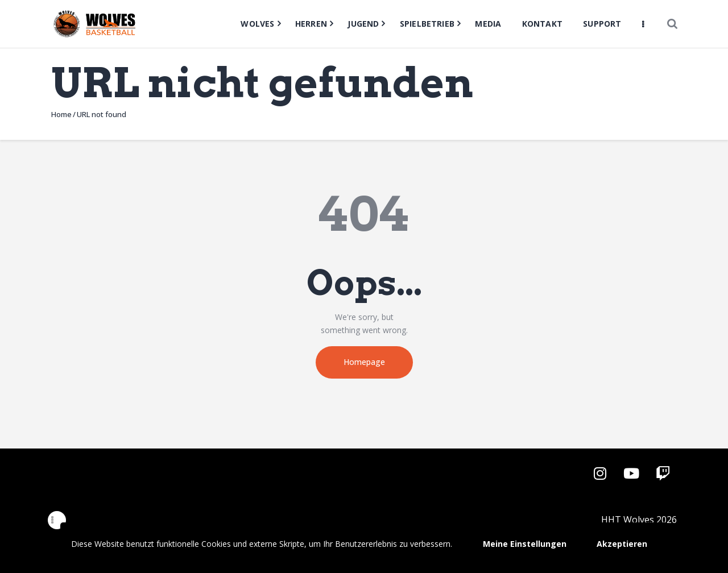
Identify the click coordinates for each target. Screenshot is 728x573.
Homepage (364, 362)
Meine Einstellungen (525, 544)
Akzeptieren (622, 544)
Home (61, 114)
